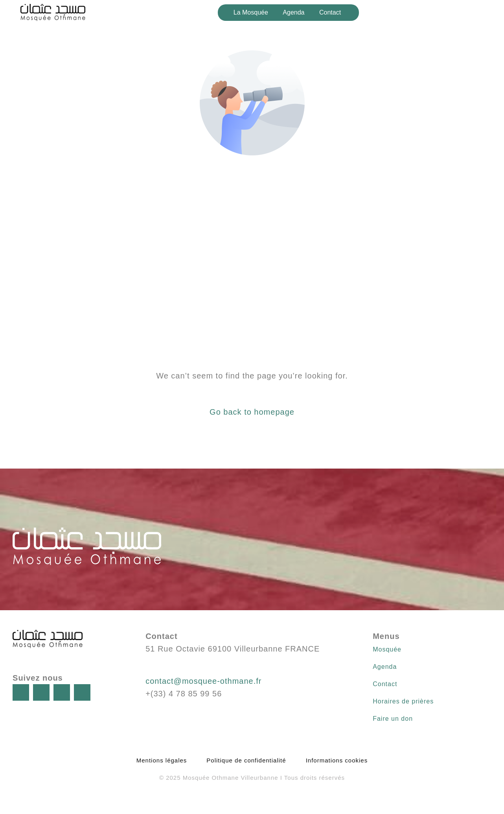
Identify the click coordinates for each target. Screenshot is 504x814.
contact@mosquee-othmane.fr (203, 681)
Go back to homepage (252, 412)
